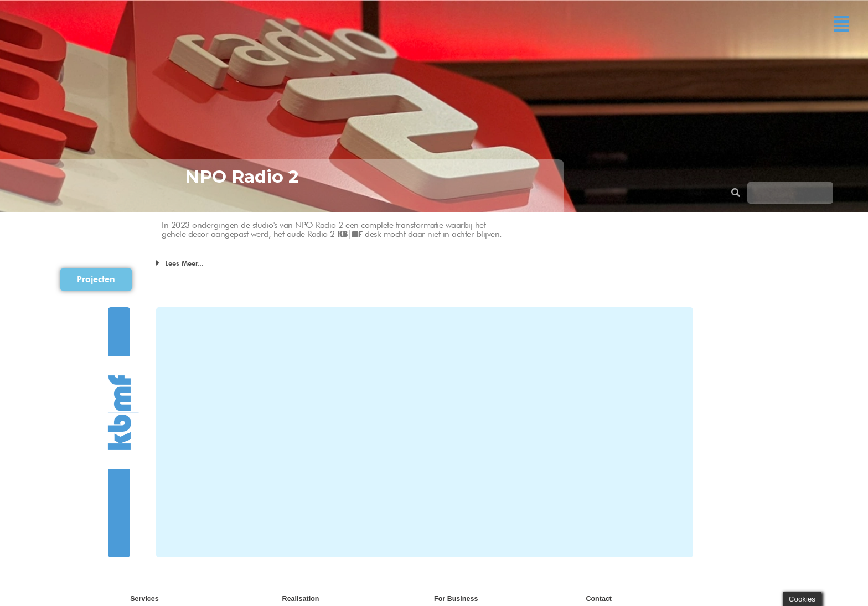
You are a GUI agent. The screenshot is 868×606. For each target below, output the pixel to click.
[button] (841, 24)
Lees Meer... (184, 263)
